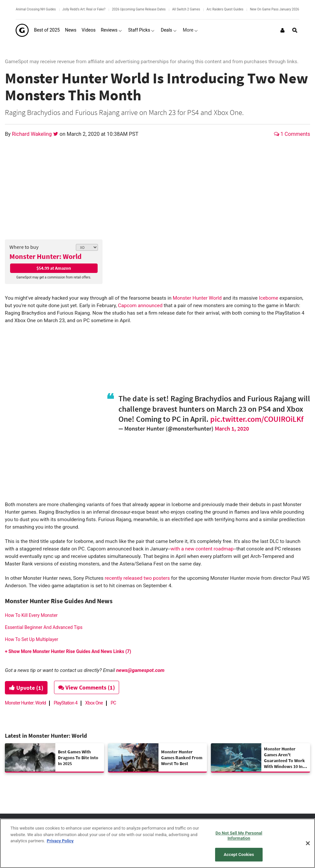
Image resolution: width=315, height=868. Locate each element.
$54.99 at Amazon (54, 268)
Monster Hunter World (197, 298)
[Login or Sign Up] (282, 30)
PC (113, 703)
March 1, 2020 (232, 428)
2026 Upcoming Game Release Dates (139, 9)
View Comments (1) (87, 687)
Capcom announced (140, 306)
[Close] (308, 843)
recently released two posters (137, 578)
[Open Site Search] (295, 30)
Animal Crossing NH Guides (36, 9)
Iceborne (268, 298)
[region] (157, 843)
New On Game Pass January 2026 (274, 9)
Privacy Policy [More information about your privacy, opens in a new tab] (60, 841)
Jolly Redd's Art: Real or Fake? (84, 9)
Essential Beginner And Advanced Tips (44, 627)
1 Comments (292, 134)
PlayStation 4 (66, 703)
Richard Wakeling (33, 134)
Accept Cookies (239, 854)
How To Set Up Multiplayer (32, 639)
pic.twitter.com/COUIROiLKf (257, 419)
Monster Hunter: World (46, 256)
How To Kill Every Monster (31, 615)
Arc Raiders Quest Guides (225, 9)
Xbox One (94, 703)
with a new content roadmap (202, 549)
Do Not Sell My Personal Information (239, 836)
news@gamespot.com (140, 670)
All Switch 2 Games (186, 9)
